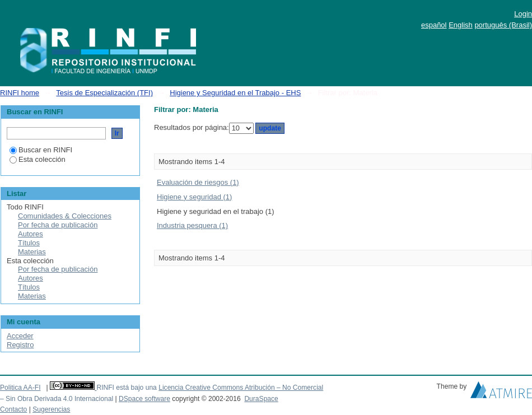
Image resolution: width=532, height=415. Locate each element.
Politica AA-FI (20, 388)
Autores (31, 234)
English (461, 25)
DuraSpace (261, 399)
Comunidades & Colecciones (65, 216)
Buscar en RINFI (41, 150)
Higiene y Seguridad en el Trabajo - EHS (235, 93)
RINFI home (20, 93)
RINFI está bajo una (126, 388)
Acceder (20, 336)
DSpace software (144, 399)
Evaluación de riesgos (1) (198, 182)
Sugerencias (51, 409)
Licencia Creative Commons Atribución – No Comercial (241, 388)
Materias (32, 252)
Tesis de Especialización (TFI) (104, 93)
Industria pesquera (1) (192, 225)
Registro (20, 345)
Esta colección (38, 159)
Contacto (13, 409)
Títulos (29, 243)
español (434, 25)
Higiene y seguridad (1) (194, 197)
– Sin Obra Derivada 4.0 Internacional (57, 399)
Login (523, 14)
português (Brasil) (503, 25)
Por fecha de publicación (58, 225)
